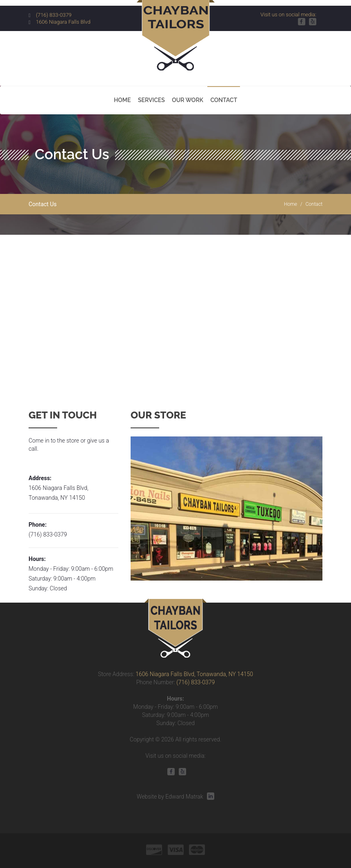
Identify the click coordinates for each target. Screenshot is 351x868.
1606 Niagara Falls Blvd (63, 22)
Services (151, 100)
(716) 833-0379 (54, 15)
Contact (224, 100)
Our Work (188, 100)
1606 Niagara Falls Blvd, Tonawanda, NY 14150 (194, 674)
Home (122, 100)
